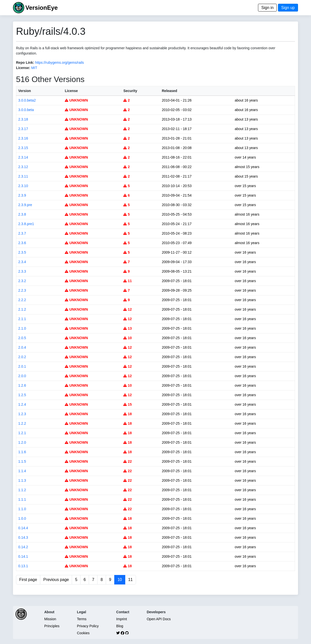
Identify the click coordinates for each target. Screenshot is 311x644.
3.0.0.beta (26, 110)
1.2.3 (22, 414)
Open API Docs (159, 619)
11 (127, 281)
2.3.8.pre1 (26, 224)
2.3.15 (23, 148)
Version (25, 91)
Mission (50, 619)
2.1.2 (22, 309)
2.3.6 (22, 243)
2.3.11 (23, 176)
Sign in (267, 8)
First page (28, 580)
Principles (52, 626)
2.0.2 (22, 357)
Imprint (122, 619)
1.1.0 (22, 509)
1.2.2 (22, 423)
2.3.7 (22, 233)
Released (169, 91)
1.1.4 (22, 471)
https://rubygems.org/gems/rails (59, 63)
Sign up (288, 8)
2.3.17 (23, 129)
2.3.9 (22, 195)
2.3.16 (23, 138)
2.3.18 (23, 119)
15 (127, 404)
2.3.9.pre (25, 205)
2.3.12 (23, 167)
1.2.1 (22, 433)
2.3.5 (22, 252)
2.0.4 (22, 347)
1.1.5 (22, 461)
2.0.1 (22, 366)
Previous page (56, 580)
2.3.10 (23, 186)
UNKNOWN (76, 100)
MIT (34, 68)
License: (23, 68)
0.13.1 (23, 566)
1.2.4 (22, 404)
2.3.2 (22, 281)
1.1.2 (22, 490)
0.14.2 (23, 547)
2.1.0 (22, 328)
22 (127, 461)
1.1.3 (22, 480)
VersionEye (41, 8)
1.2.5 (22, 395)
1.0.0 (22, 518)
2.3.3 (22, 271)
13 (127, 328)
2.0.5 (22, 338)
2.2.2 (22, 300)
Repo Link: (25, 63)
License (71, 91)
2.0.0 (22, 376)
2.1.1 (22, 319)
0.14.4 (23, 528)
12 (127, 309)
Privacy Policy (88, 626)
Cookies (83, 633)
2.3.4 (22, 262)
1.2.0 (22, 442)
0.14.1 (23, 556)
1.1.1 (22, 499)
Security (130, 91)
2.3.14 (23, 157)
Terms (82, 619)
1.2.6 (22, 385)
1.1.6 (22, 452)
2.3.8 (22, 214)
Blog (120, 626)
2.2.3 (22, 290)
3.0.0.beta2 (27, 100)
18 (127, 414)
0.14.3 (23, 537)
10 (127, 338)
